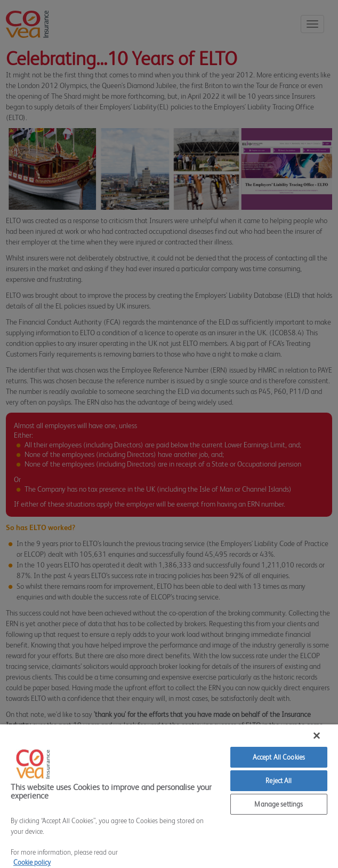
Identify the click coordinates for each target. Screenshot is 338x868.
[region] (169, 796)
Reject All (279, 781)
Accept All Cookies (279, 757)
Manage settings (279, 804)
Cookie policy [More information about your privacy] (32, 862)
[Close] (317, 736)
